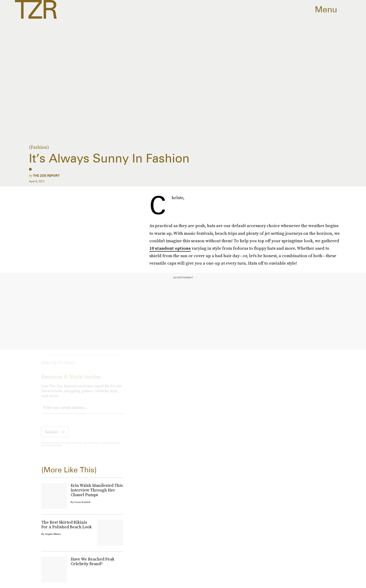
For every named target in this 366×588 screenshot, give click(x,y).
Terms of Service (111, 447)
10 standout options (170, 248)
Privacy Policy (54, 449)
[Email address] (82, 412)
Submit (51, 436)
